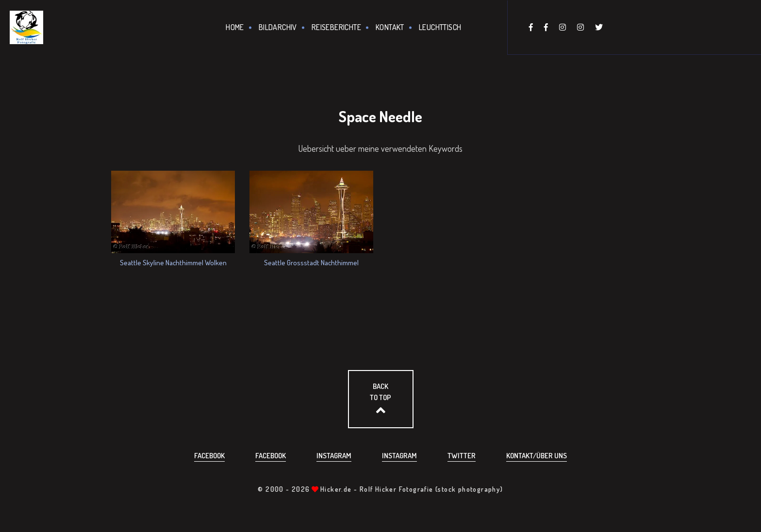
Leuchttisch (440, 27)
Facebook (209, 456)
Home (235, 27)
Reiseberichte (336, 27)
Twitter (462, 456)
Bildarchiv (278, 27)
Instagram (334, 456)
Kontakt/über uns (537, 456)
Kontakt (390, 27)
